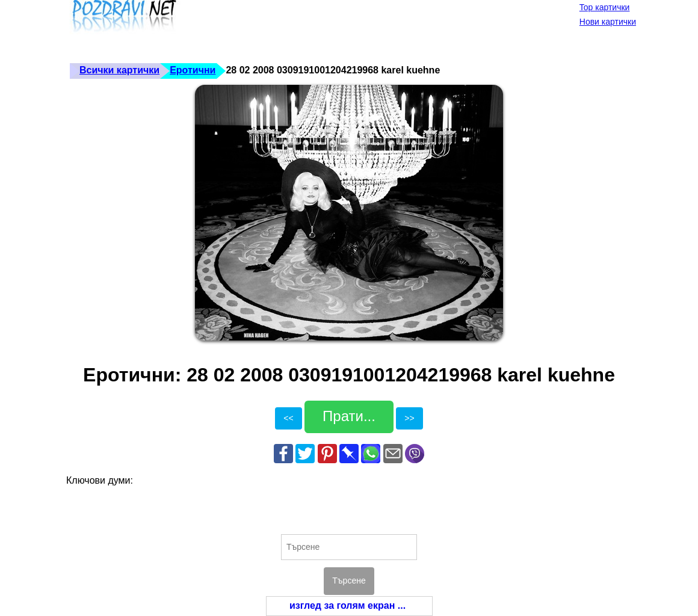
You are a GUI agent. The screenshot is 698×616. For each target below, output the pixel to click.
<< (288, 418)
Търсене (349, 581)
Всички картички (119, 70)
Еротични (193, 70)
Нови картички (608, 22)
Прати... (349, 416)
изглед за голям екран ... (347, 605)
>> (409, 418)
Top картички (605, 7)
